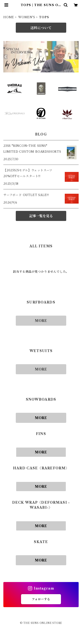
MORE (41, 321)
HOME (9, 17)
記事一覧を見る (41, 216)
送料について (41, 28)
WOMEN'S (27, 17)
